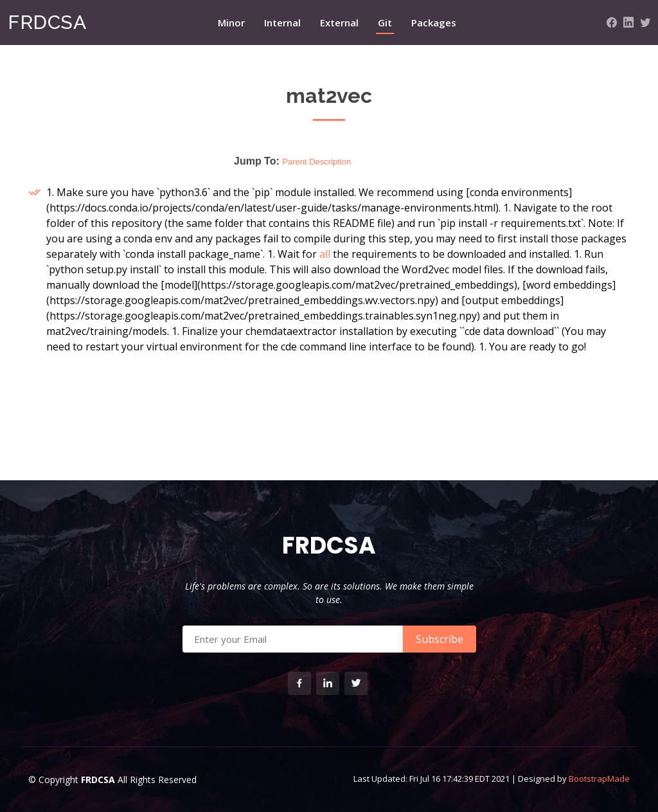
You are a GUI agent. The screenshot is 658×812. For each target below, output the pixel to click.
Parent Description (316, 162)
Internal (282, 23)
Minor (231, 23)
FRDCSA (47, 22)
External (339, 23)
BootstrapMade (599, 779)
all (325, 254)
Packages (434, 23)
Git (385, 23)
